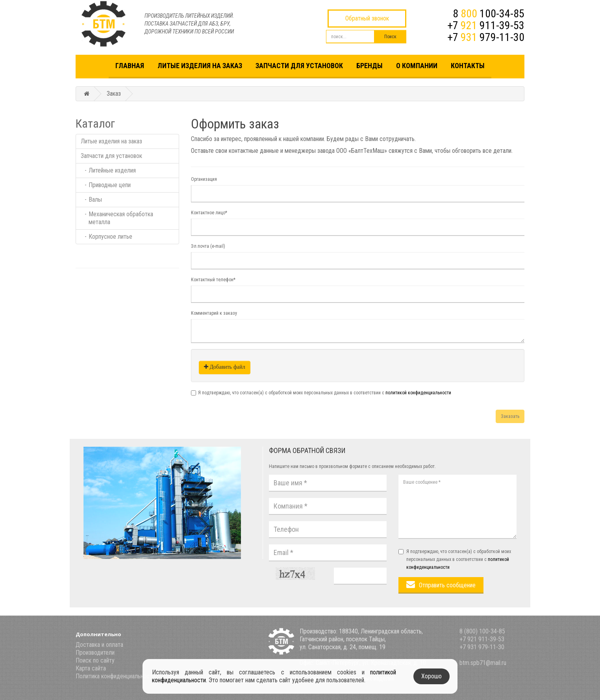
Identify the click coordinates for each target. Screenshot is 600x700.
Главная (130, 66)
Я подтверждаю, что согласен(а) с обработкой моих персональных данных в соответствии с (325, 393)
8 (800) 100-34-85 (482, 631)
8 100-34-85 (489, 14)
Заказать (510, 416)
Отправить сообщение (447, 585)
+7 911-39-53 (486, 25)
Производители (95, 653)
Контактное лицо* (209, 213)
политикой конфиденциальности (418, 393)
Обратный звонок (367, 18)
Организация (204, 179)
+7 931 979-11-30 (482, 647)
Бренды (369, 66)
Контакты (468, 66)
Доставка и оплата (99, 645)
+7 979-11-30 (486, 37)
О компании (417, 66)
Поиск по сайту (95, 660)
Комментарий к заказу (214, 313)
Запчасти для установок (299, 66)
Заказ (114, 94)
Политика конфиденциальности (115, 676)
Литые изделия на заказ (200, 66)
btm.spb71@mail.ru (483, 663)
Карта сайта (91, 668)
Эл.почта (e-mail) (208, 246)
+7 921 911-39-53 (482, 639)
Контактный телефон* (213, 280)
